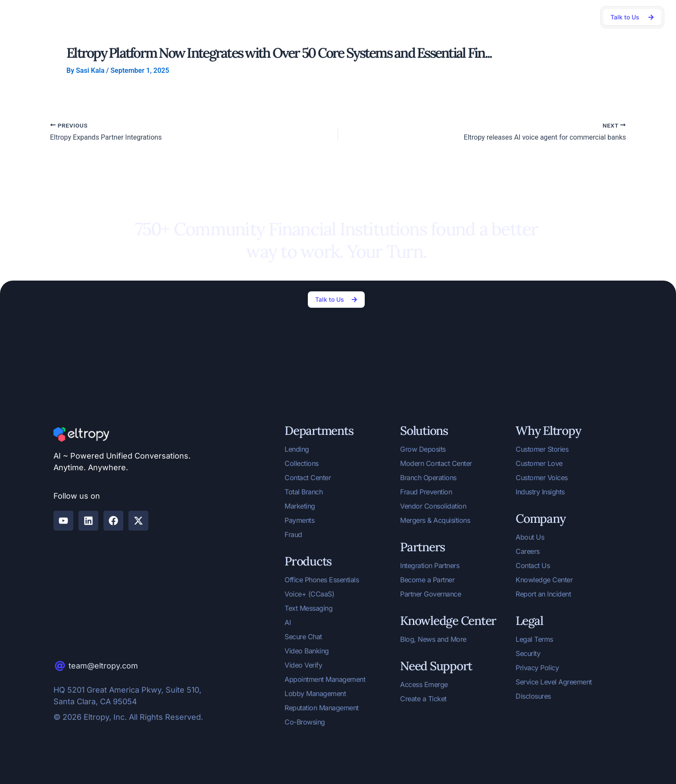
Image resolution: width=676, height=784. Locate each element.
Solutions (179, 17)
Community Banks (365, 17)
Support (516, 17)
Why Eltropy (268, 17)
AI (93, 17)
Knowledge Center (424, 17)
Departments (130, 17)
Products (221, 17)
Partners (314, 17)
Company (476, 17)
